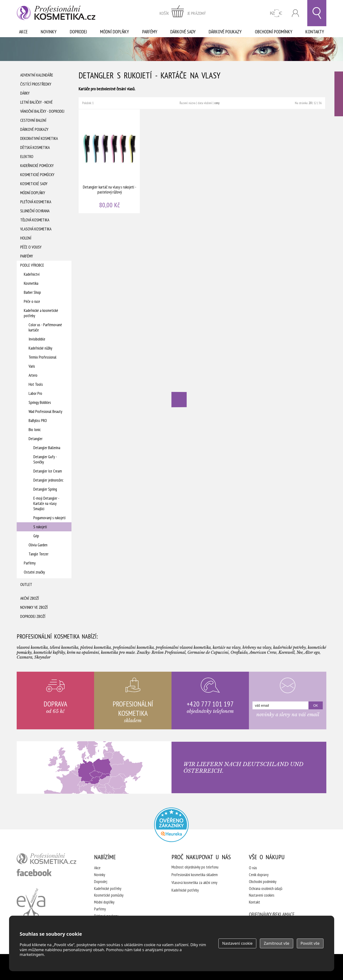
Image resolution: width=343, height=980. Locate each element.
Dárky (25, 93)
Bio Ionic (35, 430)
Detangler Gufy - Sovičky (45, 459)
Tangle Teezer (38, 554)
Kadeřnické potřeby (108, 889)
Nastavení (237, 943)
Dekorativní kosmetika (39, 138)
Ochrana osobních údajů (266, 889)
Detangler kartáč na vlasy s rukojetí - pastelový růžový (109, 161)
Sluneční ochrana (35, 211)
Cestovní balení (33, 120)
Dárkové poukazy (225, 32)
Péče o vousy (31, 247)
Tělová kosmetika (35, 220)
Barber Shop (32, 292)
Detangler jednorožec (48, 480)
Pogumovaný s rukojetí (49, 518)
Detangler (35, 439)
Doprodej (78, 32)
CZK (276, 13)
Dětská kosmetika (35, 147)
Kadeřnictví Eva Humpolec (31, 903)
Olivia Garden (38, 545)
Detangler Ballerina (47, 448)
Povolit (310, 943)
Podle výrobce (32, 265)
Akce (23, 32)
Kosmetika (31, 283)
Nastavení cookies (262, 895)
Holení (26, 238)
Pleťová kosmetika (36, 202)
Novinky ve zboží (34, 607)
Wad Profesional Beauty (45, 411)
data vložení (205, 103)
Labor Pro (35, 393)
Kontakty (315, 32)
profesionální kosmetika (46, 859)
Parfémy (150, 32)
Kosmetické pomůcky (37, 175)
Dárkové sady (183, 32)
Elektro (27, 157)
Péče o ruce (32, 301)
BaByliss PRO (38, 421)
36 (320, 103)
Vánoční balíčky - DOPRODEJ (42, 111)
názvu (192, 103)
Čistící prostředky (36, 84)
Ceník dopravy (259, 875)
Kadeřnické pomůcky (37, 166)
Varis (32, 366)
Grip (36, 536)
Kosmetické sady (34, 184)
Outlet (26, 584)
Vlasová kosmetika (36, 229)
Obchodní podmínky (274, 32)
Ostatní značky (34, 572)
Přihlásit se (295, 13)
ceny (217, 103)
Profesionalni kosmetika (171, 825)
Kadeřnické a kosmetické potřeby (41, 313)
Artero (33, 375)
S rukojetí (40, 527)
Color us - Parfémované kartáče (45, 327)
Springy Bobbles (40, 402)
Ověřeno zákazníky (339, 94)
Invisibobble (37, 339)
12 (315, 103)
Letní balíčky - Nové (36, 102)
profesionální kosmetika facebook (34, 873)
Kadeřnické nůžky (40, 348)
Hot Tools (36, 384)
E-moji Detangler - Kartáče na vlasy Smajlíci (46, 503)
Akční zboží (30, 598)
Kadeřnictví (32, 274)
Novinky (49, 32)
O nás (253, 868)
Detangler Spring (45, 489)
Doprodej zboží (33, 616)
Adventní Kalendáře (37, 75)
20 (310, 103)
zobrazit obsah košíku (183, 13)
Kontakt (255, 902)
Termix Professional (43, 357)
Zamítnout (276, 943)
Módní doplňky (114, 32)
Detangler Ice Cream (48, 471)
